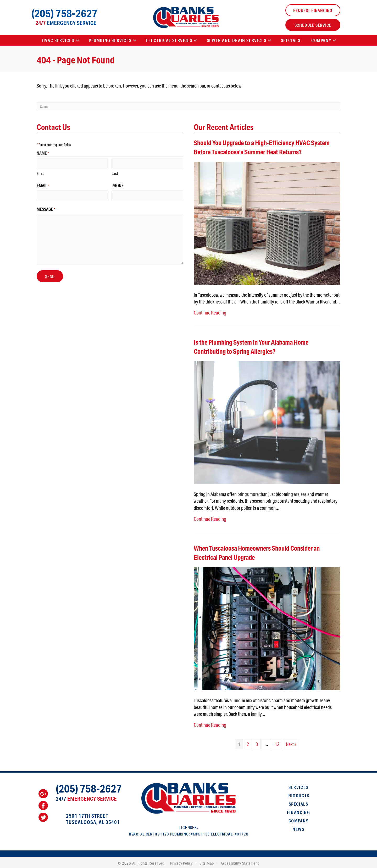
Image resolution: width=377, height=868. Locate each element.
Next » (291, 743)
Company (321, 40)
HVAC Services (58, 40)
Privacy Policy (181, 862)
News (298, 828)
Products (298, 794)
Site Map (207, 862)
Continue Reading (210, 312)
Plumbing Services (110, 40)
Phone (118, 185)
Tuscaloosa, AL (85, 821)
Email (43, 185)
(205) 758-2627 (64, 13)
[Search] (188, 107)
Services (298, 786)
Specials (291, 40)
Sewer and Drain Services (237, 40)
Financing (298, 811)
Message (46, 208)
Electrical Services (169, 40)
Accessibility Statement (240, 862)
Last (115, 173)
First (40, 173)
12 (277, 743)
